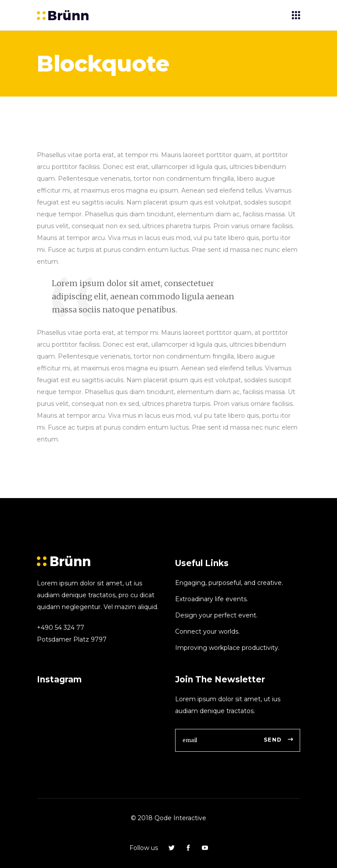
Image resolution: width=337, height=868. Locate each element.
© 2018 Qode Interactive (168, 818)
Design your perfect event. (216, 615)
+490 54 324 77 (61, 628)
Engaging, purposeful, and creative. (229, 583)
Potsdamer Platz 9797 (72, 639)
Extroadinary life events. (212, 599)
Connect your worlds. (207, 631)
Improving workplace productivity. (227, 648)
